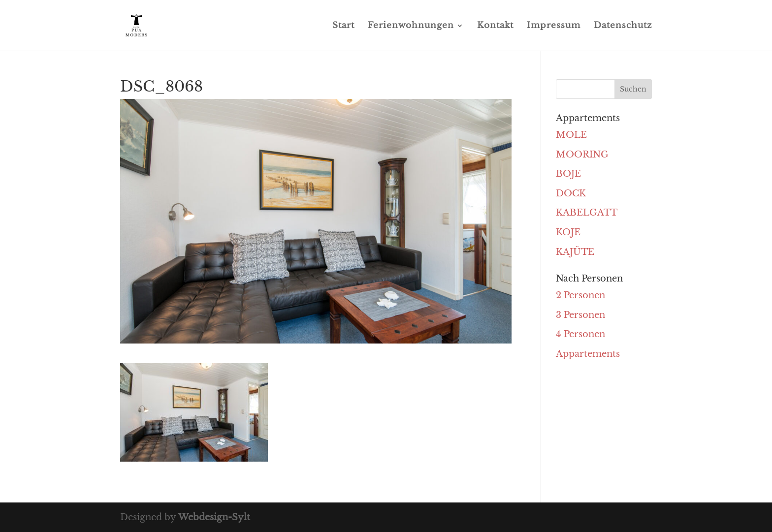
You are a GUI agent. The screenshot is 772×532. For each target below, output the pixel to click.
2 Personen (580, 295)
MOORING (582, 155)
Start (343, 26)
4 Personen (580, 334)
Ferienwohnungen (411, 26)
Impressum (554, 26)
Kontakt (495, 26)
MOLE (571, 135)
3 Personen (580, 315)
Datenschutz (623, 26)
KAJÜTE (575, 252)
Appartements (588, 354)
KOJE (568, 232)
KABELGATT (587, 213)
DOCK (571, 193)
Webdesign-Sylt (214, 517)
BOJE (568, 174)
